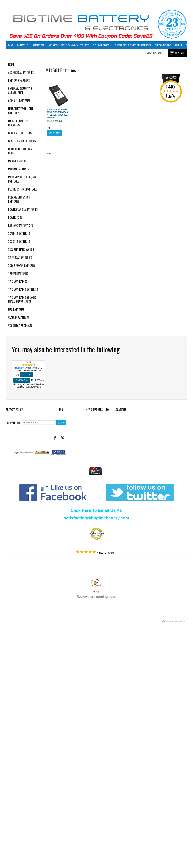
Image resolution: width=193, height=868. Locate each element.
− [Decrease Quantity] (23, 374)
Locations (120, 410)
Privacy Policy (14, 410)
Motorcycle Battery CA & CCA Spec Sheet (69, 45)
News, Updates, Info (97, 410)
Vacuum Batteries (19, 318)
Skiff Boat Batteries (20, 257)
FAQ (61, 410)
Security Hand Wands (21, 249)
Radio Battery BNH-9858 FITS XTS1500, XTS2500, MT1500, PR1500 (58, 114)
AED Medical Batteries (21, 72)
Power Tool (15, 217)
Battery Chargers (19, 80)
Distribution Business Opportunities (133, 45)
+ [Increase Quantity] (29, 374)
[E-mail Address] (39, 423)
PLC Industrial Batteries (23, 189)
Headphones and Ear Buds (20, 151)
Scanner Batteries (19, 233)
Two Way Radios (18, 281)
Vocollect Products (20, 326)
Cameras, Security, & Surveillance (20, 91)
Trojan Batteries (18, 273)
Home (11, 45)
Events (179, 45)
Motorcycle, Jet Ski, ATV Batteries (22, 179)
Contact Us (23, 45)
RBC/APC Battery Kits (21, 225)
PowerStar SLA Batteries (23, 209)
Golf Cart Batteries (20, 133)
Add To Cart (22, 380)
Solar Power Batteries (22, 265)
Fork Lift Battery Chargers (18, 123)
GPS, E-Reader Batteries (22, 141)
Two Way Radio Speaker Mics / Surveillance (22, 300)
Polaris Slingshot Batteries (19, 199)
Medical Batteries (19, 169)
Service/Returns (163, 45)
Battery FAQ (38, 45)
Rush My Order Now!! (26, 368)
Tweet (49, 153)
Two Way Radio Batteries (23, 289)
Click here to (18, 53)
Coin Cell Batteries (19, 101)
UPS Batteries (16, 310)
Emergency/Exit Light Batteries (21, 111)
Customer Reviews (102, 45)
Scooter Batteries (19, 241)
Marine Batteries (18, 161)
